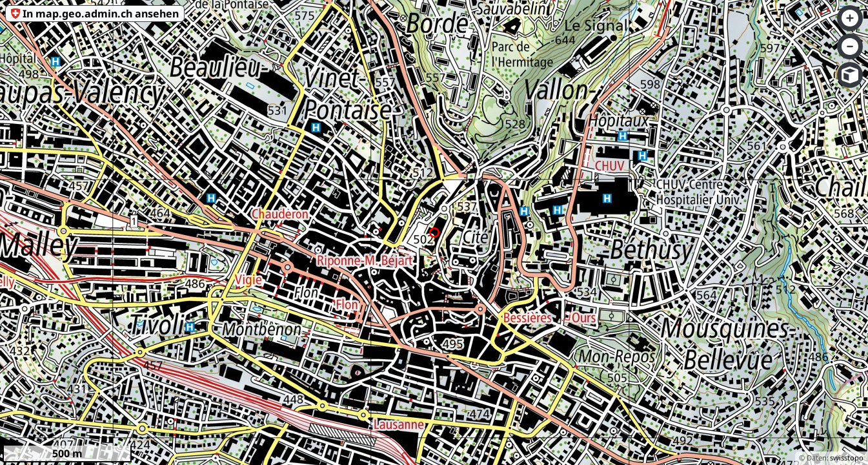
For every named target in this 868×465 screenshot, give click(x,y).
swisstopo (847, 458)
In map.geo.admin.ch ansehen (101, 14)
